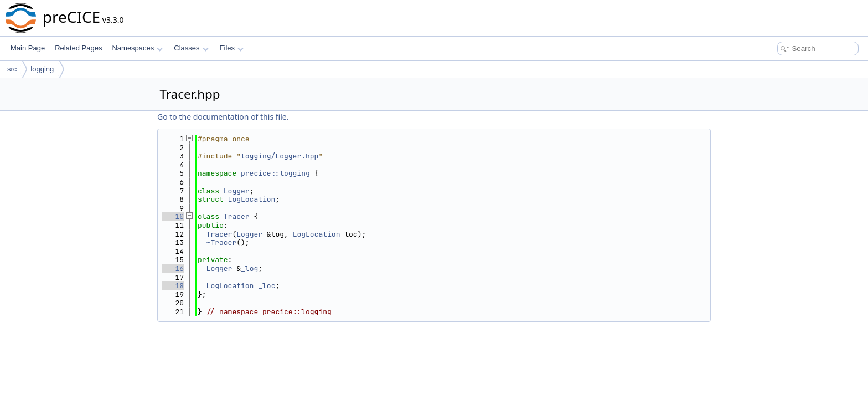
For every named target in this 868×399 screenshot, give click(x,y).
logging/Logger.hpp (280, 156)
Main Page (28, 48)
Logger (237, 191)
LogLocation (252, 199)
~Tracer (222, 242)
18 (173, 286)
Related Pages (78, 48)
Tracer (237, 216)
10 (173, 216)
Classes (191, 48)
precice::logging (275, 173)
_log (249, 268)
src (12, 69)
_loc (267, 286)
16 (173, 268)
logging (42, 69)
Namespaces (137, 48)
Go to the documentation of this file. (223, 117)
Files (232, 48)
